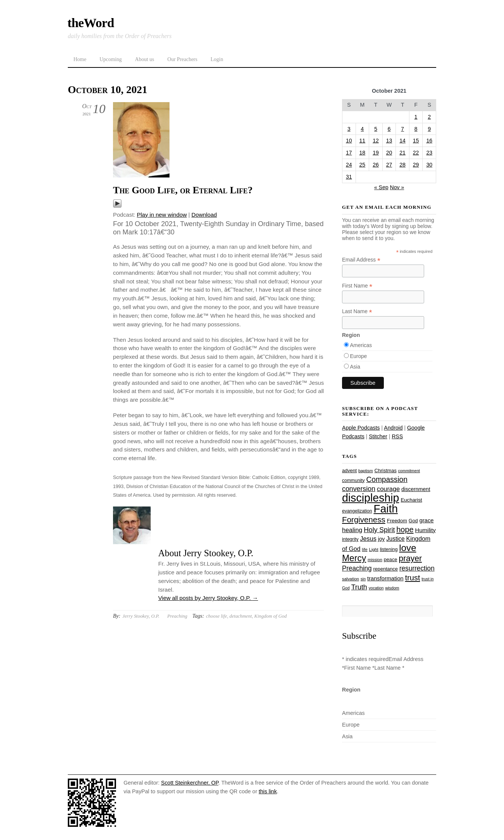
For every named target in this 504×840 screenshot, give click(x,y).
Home (80, 59)
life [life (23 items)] (365, 549)
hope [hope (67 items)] (405, 529)
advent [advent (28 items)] (349, 470)
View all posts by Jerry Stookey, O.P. (208, 598)
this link (268, 791)
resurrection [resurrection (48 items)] (417, 568)
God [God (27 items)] (413, 521)
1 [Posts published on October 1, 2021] (416, 117)
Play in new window (162, 215)
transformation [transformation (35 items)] (385, 578)
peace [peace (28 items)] (391, 559)
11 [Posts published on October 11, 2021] (362, 141)
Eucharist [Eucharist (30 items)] (412, 500)
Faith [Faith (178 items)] (386, 509)
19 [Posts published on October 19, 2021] (376, 153)
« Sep (381, 187)
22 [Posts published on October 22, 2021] (416, 153)
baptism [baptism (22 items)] (366, 471)
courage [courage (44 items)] (388, 489)
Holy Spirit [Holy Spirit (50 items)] (379, 530)
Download (204, 215)
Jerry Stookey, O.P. (141, 616)
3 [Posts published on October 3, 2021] (349, 129)
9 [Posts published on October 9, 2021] (429, 129)
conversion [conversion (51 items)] (359, 489)
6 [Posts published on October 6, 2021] (389, 129)
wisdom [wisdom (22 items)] (392, 588)
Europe (358, 356)
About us (144, 59)
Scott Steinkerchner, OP (190, 783)
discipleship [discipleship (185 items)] (371, 498)
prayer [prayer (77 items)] (410, 558)
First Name (357, 286)
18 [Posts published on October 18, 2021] (362, 153)
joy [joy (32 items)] (381, 539)
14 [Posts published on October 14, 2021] (403, 141)
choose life (217, 616)
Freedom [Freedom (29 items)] (397, 521)
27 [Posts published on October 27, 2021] (389, 165)
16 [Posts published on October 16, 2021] (429, 141)
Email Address (361, 260)
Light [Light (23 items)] (374, 549)
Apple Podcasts (361, 428)
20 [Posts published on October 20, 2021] (389, 153)
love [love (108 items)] (408, 548)
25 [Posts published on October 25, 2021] (362, 165)
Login (217, 59)
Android (393, 428)
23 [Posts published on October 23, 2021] (429, 153)
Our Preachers (182, 59)
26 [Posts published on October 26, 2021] (376, 165)
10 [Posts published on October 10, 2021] (349, 141)
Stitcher (378, 436)
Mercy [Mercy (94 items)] (354, 558)
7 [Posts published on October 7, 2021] (403, 129)
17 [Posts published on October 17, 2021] (349, 153)
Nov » (397, 187)
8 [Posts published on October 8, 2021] (416, 129)
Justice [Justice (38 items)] (396, 539)
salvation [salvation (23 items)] (351, 579)
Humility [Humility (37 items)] (425, 530)
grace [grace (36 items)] (426, 520)
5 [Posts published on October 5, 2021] (376, 129)
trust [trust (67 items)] (412, 578)
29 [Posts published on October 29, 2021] (416, 165)
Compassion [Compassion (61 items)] (387, 479)
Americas (361, 345)
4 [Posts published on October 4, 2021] (362, 129)
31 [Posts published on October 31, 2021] (349, 177)
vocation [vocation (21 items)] (376, 588)
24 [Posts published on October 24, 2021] (349, 165)
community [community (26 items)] (353, 480)
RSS (397, 436)
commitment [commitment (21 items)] (409, 471)
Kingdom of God (270, 616)
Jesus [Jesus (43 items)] (368, 539)
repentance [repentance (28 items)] (386, 569)
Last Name (357, 311)
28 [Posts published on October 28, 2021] (403, 165)
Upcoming (111, 59)
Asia (355, 367)
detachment (241, 616)
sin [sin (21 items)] (363, 579)
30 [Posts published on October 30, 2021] (429, 165)
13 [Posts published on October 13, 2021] (389, 141)
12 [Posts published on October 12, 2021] (376, 141)
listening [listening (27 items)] (389, 549)
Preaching (177, 616)
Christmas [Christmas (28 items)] (386, 470)
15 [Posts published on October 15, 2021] (416, 141)
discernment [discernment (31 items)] (416, 489)
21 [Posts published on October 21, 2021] (403, 153)
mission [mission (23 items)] (375, 560)
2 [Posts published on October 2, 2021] (429, 117)
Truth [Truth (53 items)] (359, 587)
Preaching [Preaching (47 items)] (357, 568)
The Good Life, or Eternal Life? (183, 190)
